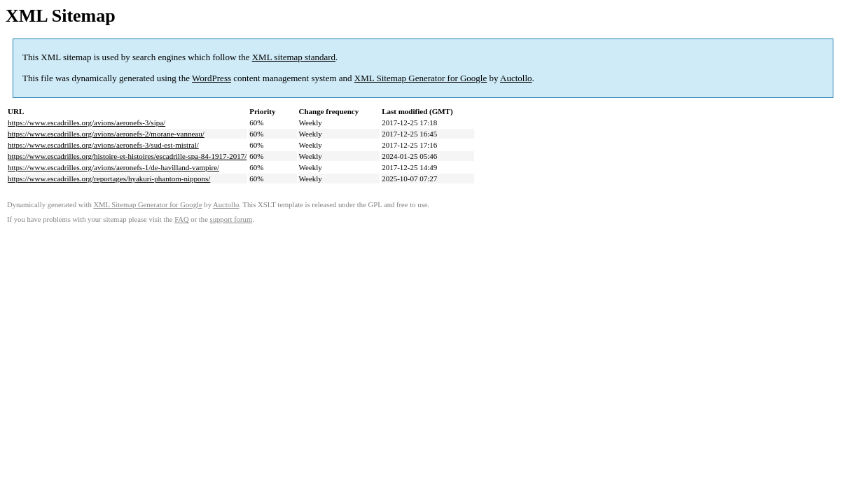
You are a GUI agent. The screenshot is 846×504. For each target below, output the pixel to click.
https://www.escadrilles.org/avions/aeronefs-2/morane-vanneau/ (106, 134)
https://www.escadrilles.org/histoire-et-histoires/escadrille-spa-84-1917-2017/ (127, 156)
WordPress (211, 78)
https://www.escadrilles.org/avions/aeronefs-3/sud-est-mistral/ (103, 145)
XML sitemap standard (294, 57)
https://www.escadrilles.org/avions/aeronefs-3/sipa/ (86, 122)
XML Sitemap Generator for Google (421, 78)
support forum (231, 219)
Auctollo (516, 78)
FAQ (182, 219)
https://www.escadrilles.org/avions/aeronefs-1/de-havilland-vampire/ (113, 167)
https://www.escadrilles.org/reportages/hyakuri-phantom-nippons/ (109, 178)
